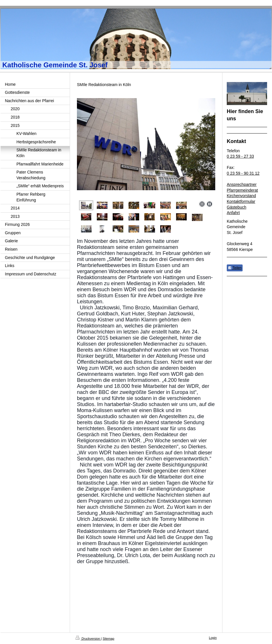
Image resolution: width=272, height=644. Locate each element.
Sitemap (108, 639)
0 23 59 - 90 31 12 (243, 173)
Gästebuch (237, 207)
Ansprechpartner (242, 184)
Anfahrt (233, 213)
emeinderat (248, 190)
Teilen (235, 268)
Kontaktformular (241, 201)
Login (213, 638)
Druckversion (88, 639)
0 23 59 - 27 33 (240, 156)
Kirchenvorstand (241, 196)
